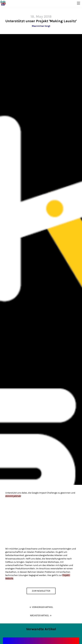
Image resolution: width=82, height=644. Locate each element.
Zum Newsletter (41, 591)
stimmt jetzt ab (13, 496)
